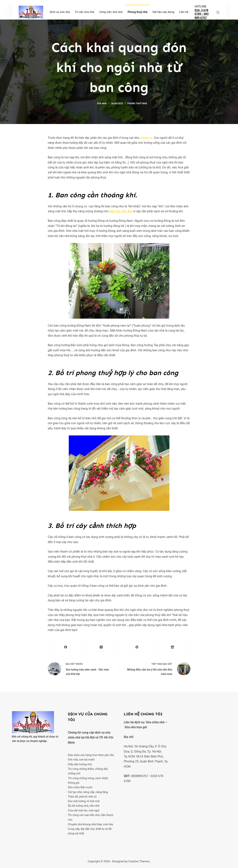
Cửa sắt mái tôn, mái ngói (84, 810)
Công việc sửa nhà (111, 12)
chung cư (146, 138)
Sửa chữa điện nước (80, 787)
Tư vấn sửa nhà (85, 12)
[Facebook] (66, 647)
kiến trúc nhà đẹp (121, 211)
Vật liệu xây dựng (163, 12)
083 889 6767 (202, 16)
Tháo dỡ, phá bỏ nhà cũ (82, 797)
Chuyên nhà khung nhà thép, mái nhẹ (91, 824)
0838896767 (140, 771)
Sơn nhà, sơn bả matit (81, 760)
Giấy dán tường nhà (80, 764)
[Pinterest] (137, 647)
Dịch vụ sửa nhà (60, 12)
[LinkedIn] (172, 647)
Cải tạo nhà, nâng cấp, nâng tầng (88, 792)
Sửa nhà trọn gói (136, 723)
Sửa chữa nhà (155, 718)
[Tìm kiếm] (218, 12)
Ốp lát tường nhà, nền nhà (84, 806)
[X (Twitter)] (101, 647)
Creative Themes (139, 861)
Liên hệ (184, 12)
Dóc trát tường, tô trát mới (84, 801)
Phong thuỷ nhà (138, 12)
